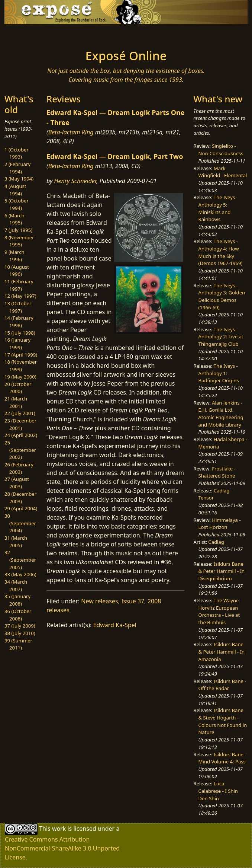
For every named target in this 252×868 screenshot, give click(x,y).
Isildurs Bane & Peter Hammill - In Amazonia (222, 652)
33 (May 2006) (20, 574)
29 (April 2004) (21, 508)
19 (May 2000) (20, 377)
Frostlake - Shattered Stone (217, 472)
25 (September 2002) (20, 450)
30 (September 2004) (20, 523)
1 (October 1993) (17, 153)
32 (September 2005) (20, 560)
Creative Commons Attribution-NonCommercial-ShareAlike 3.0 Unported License (62, 848)
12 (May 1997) (20, 296)
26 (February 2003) (19, 468)
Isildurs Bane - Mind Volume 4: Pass (222, 758)
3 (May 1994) (19, 179)
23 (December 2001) (20, 424)
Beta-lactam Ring (71, 132)
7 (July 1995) (18, 230)
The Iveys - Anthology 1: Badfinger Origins (219, 373)
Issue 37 (133, 601)
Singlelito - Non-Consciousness (221, 150)
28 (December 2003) (20, 498)
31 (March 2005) (16, 542)
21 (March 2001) (16, 402)
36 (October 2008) (18, 615)
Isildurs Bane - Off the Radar (222, 685)
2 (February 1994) (17, 168)
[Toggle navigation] (45, 35)
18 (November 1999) (21, 366)
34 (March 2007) (16, 585)
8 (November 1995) (19, 241)
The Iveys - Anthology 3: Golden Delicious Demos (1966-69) (222, 296)
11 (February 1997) (19, 285)
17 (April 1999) (21, 355)
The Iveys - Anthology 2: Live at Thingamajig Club (221, 337)
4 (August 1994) (15, 190)
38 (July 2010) (20, 633)
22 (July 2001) (20, 413)
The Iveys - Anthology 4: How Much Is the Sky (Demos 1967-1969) (221, 252)
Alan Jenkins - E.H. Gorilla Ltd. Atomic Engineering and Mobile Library (221, 414)
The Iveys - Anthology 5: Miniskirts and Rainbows (218, 208)
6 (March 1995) (14, 219)
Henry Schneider (75, 181)
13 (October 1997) (18, 307)
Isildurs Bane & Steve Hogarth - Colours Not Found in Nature (223, 721)
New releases (99, 601)
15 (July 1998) (20, 333)
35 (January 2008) (17, 600)
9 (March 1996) (14, 256)
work (59, 828)
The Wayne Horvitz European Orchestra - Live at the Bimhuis (219, 611)
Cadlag (216, 542)
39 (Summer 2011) (18, 644)
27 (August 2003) (17, 483)
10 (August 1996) (17, 271)
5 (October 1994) (17, 204)
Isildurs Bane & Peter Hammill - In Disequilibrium (222, 571)
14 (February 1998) (19, 322)
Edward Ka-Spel (115, 625)
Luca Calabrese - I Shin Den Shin (218, 791)
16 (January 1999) (17, 344)
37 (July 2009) (20, 626)
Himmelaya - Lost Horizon (220, 524)
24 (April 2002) (21, 435)
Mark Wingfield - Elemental (223, 172)
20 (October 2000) (18, 388)
